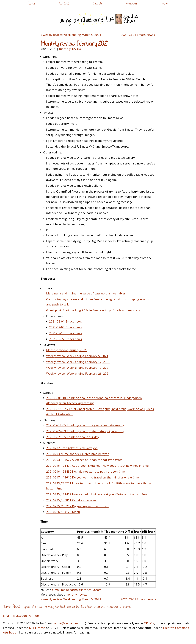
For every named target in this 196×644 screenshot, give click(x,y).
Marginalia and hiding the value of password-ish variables (86, 293)
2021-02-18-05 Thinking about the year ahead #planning (85, 425)
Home (7, 607)
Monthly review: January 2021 (67, 350)
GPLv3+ (149, 623)
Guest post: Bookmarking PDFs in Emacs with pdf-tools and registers (93, 310)
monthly (65, 49)
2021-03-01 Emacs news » (138, 35)
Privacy (49, 607)
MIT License (37, 628)
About (16, 607)
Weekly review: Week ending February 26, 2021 (78, 373)
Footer (165, 3)
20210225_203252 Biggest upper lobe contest (77, 506)
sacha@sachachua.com (69, 623)
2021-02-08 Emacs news (65, 327)
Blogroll (99, 607)
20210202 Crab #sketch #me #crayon (72, 448)
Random (131, 3)
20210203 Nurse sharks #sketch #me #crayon (78, 454)
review (77, 49)
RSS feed (87, 607)
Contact (64, 3)
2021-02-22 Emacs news (65, 339)
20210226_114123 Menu (63, 512)
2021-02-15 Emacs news (65, 333)
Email (7, 616)
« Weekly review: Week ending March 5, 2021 (71, 35)
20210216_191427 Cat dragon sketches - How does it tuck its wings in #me (97, 465)
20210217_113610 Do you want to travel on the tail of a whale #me (92, 477)
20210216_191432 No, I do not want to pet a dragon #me (85, 471)
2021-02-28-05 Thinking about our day (73, 437)
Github (34, 616)
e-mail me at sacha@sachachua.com (77, 590)
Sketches (125, 607)
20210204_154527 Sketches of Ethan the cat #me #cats (84, 460)
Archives (37, 607)
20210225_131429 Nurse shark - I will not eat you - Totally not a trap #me (97, 494)
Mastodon (20, 616)
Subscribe (73, 607)
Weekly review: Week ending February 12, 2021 (78, 362)
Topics (31, 3)
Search (97, 3)
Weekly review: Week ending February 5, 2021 (77, 356)
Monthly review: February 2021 (74, 44)
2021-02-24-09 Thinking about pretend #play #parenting (85, 431)
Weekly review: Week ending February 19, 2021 (78, 368)
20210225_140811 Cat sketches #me (71, 500)
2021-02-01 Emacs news (65, 321)
